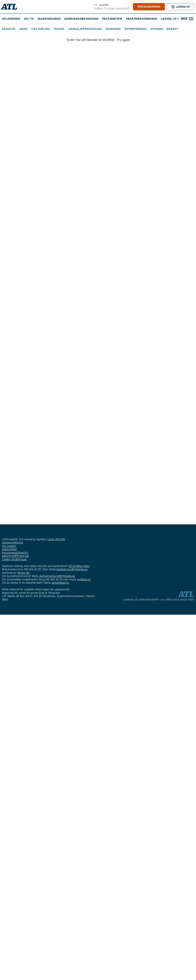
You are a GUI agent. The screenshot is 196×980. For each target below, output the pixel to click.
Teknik (59, 29)
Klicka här (24, 573)
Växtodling (40, 29)
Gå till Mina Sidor (79, 566)
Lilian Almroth (56, 539)
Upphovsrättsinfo (13, 543)
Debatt (172, 29)
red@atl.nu (84, 579)
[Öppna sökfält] (187, 19)
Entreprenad (136, 29)
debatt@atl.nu (60, 583)
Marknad (113, 29)
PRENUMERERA (149, 7)
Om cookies (9, 546)
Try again (123, 40)
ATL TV (29, 19)
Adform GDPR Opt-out (15, 556)
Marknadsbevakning (81, 19)
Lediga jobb (171, 19)
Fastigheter (112, 19)
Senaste (9, 29)
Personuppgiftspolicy (15, 553)
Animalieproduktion (85, 29)
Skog (23, 29)
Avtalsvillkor (9, 549)
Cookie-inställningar (14, 559)
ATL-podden (11, 19)
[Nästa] (178, 19)
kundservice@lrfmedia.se (72, 569)
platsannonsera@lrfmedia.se (57, 576)
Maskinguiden (49, 19)
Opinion (157, 29)
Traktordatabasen (141, 19)
